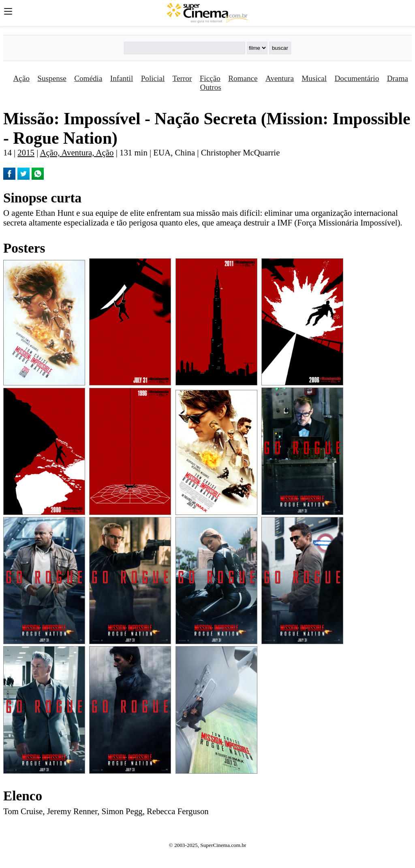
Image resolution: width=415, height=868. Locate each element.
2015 (26, 152)
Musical (314, 78)
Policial (153, 78)
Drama (398, 78)
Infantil (122, 78)
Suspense (52, 78)
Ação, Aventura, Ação (77, 152)
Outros (211, 87)
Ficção (210, 78)
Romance (243, 78)
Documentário (357, 78)
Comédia (88, 78)
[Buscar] (185, 48)
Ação (21, 78)
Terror (182, 78)
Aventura (280, 78)
